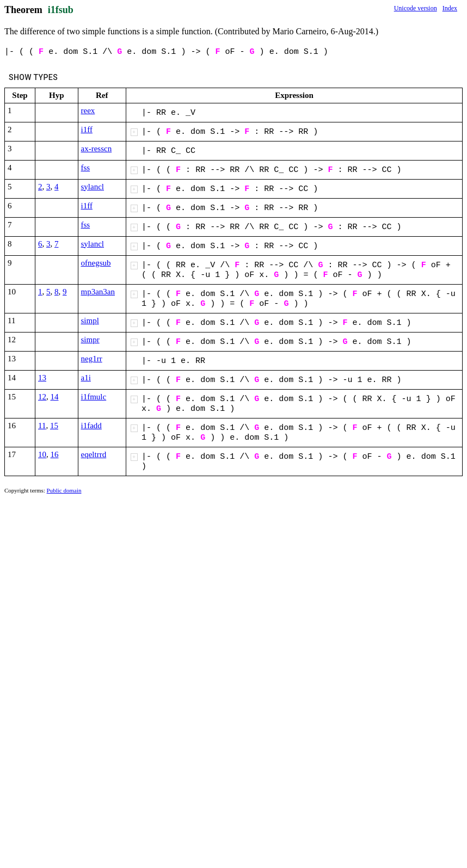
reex (88, 110)
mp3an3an (98, 292)
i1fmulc (94, 397)
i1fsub (61, 10)
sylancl (93, 187)
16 (55, 454)
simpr (90, 340)
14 (55, 397)
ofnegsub (96, 263)
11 (42, 426)
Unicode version (416, 8)
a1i (86, 378)
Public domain (64, 490)
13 (42, 378)
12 (42, 397)
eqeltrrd (94, 454)
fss (86, 168)
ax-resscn (97, 149)
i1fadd (91, 426)
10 (42, 454)
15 (54, 426)
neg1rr (92, 359)
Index (450, 8)
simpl (90, 321)
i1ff (87, 130)
